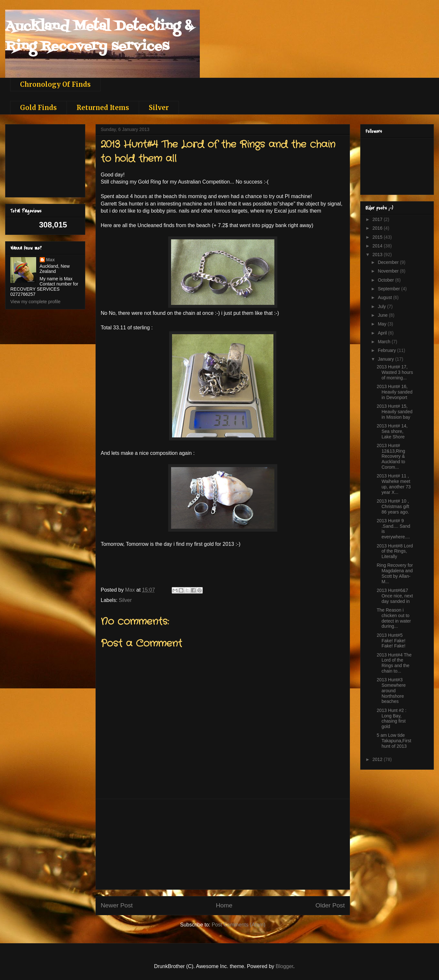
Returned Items (103, 108)
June (383, 315)
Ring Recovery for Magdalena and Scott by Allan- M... (395, 573)
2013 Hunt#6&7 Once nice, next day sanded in (395, 596)
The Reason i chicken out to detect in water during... (394, 618)
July (382, 306)
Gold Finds (38, 108)
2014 (378, 246)
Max (51, 260)
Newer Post (117, 905)
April (383, 333)
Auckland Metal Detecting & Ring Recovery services (99, 37)
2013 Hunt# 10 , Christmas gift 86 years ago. (393, 506)
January (386, 359)
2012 (378, 759)
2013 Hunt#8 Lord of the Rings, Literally (395, 551)
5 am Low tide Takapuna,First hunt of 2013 (394, 741)
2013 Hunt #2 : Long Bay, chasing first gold (392, 718)
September (389, 289)
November (389, 271)
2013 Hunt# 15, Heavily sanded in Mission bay (395, 412)
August (385, 297)
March (385, 342)
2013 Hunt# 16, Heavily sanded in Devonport (395, 392)
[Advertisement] (223, 844)
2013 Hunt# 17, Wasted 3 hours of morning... (395, 372)
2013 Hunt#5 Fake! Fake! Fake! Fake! (391, 641)
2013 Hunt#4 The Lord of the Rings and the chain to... (394, 663)
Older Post (330, 905)
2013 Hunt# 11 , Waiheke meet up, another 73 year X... (394, 484)
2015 (378, 237)
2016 (378, 228)
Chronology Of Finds (55, 84)
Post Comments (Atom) (239, 925)
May (383, 324)
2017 (378, 219)
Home (224, 905)
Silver (159, 108)
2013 (378, 255)
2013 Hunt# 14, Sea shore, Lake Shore (392, 431)
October (386, 280)
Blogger (284, 966)
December (389, 262)
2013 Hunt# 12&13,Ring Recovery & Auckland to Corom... (391, 456)
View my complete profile (35, 302)
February (387, 350)
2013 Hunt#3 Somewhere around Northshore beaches (391, 690)
